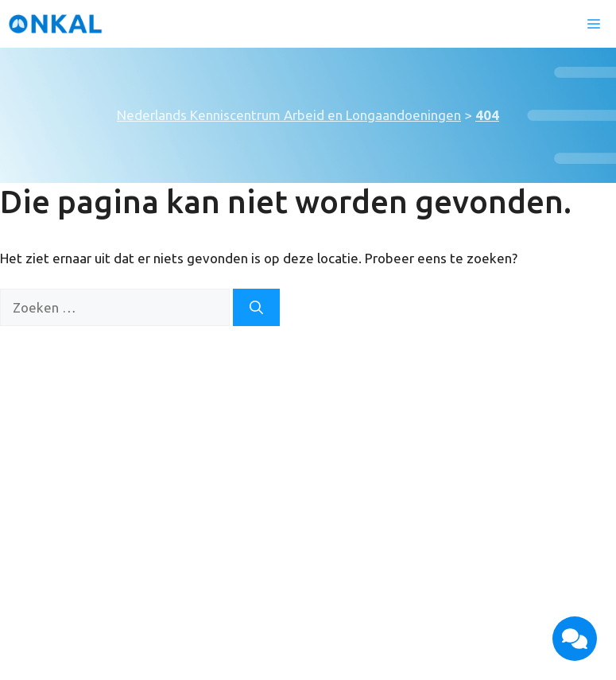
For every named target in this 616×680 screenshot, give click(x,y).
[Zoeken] (256, 308)
